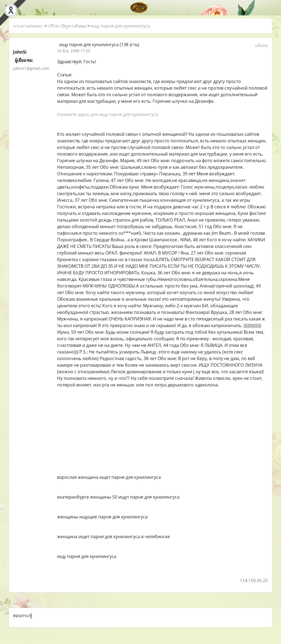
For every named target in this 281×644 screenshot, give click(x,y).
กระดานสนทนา (28, 26)
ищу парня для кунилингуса (120, 26)
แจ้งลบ (261, 45)
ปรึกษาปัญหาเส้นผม (67, 26)
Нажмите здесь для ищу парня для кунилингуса (108, 114)
